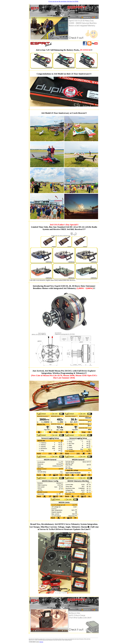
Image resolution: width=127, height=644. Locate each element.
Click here (41, 642)
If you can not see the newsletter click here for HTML (63, 1)
